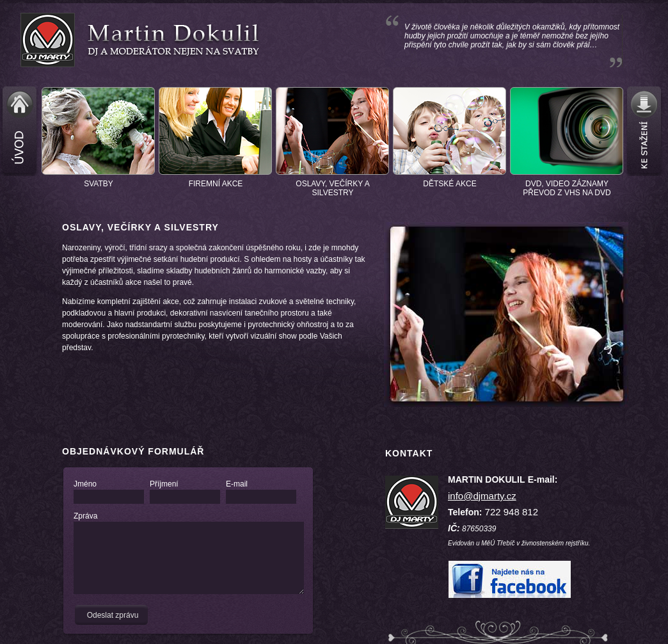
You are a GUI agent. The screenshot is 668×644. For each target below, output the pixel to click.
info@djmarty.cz (482, 496)
